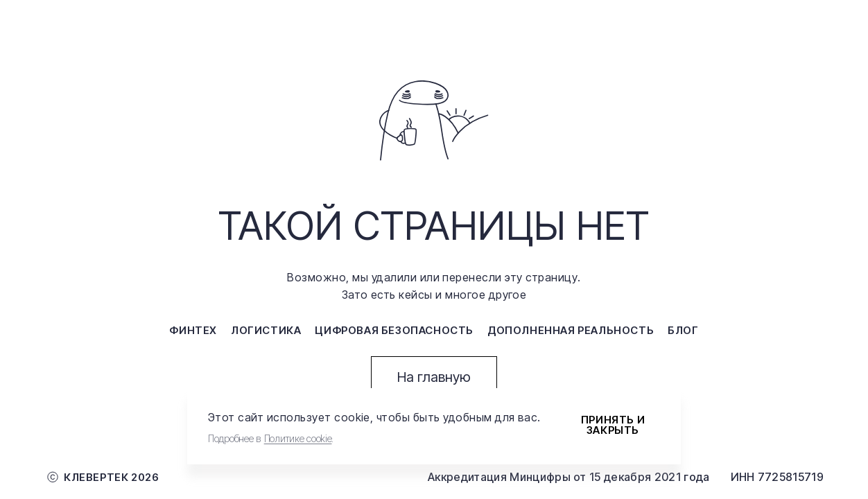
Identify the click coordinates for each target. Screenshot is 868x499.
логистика (266, 330)
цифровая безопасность (394, 330)
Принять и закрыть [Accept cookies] (613, 425)
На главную (434, 377)
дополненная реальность (571, 330)
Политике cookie (298, 438)
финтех (193, 330)
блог (683, 330)
